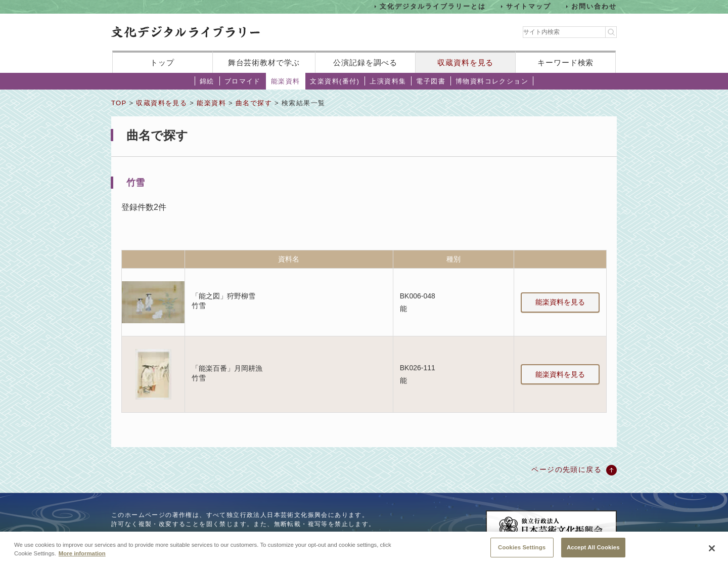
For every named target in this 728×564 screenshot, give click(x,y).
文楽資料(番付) (335, 81)
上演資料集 (388, 81)
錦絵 (207, 81)
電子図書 (431, 81)
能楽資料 (286, 81)
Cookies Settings (522, 551)
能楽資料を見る (560, 302)
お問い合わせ (594, 6)
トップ (162, 62)
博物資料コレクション (492, 81)
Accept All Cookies (593, 551)
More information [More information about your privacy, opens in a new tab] (82, 557)
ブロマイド (243, 81)
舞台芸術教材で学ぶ (264, 62)
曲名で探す (254, 103)
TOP (119, 103)
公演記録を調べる (365, 62)
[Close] (712, 552)
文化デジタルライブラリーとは (433, 6)
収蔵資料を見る (465, 62)
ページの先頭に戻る (566, 469)
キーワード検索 (565, 62)
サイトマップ (529, 6)
